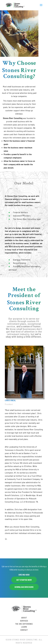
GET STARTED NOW (24, 580)
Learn (24, 627)
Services (24, 621)
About (24, 618)
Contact (24, 630)
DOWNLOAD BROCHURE (24, 587)
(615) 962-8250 (24, 575)
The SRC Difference (24, 624)
